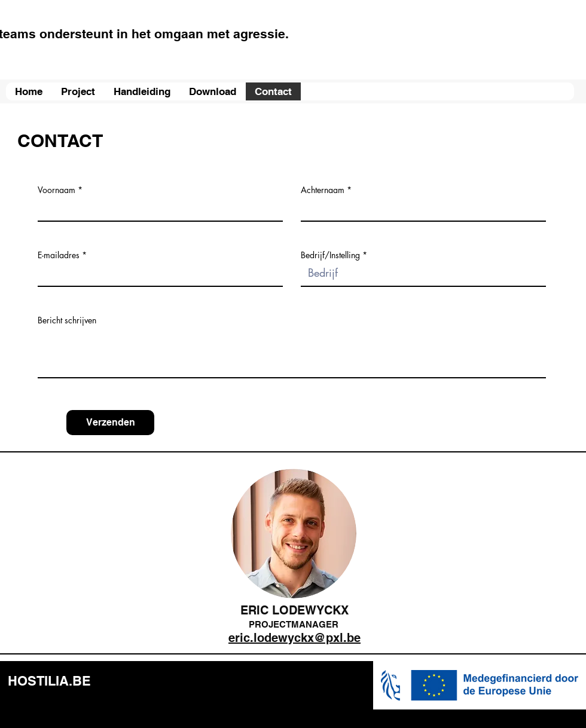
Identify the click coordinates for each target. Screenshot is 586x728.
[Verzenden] (110, 423)
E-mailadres (59, 255)
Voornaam (57, 190)
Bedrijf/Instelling (330, 255)
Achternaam (323, 190)
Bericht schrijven (67, 320)
